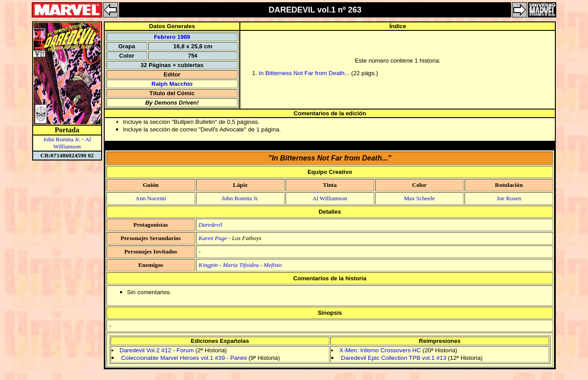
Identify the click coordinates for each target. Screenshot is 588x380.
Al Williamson (72, 143)
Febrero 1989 (172, 37)
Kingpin (208, 265)
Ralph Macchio (172, 84)
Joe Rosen (509, 198)
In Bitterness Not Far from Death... (304, 73)
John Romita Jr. (62, 139)
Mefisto (273, 265)
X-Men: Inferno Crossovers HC (380, 350)
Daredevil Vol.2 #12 (145, 350)
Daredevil (211, 225)
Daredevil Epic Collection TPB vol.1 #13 (394, 358)
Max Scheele (419, 198)
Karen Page (213, 238)
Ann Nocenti (151, 198)
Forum (185, 350)
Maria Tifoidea (241, 265)
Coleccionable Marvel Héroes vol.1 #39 (173, 358)
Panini (238, 358)
